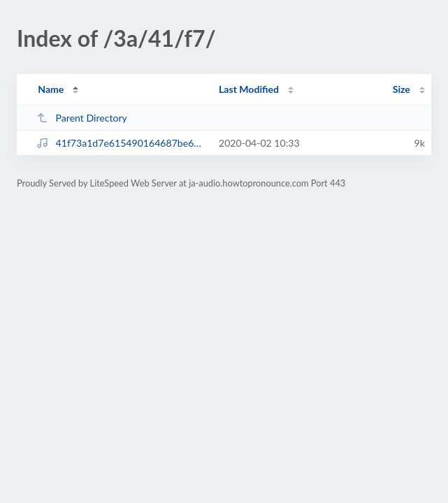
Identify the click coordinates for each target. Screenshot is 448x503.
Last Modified (249, 89)
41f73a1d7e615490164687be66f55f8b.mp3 (121, 143)
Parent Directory (82, 118)
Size (402, 89)
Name (51, 89)
